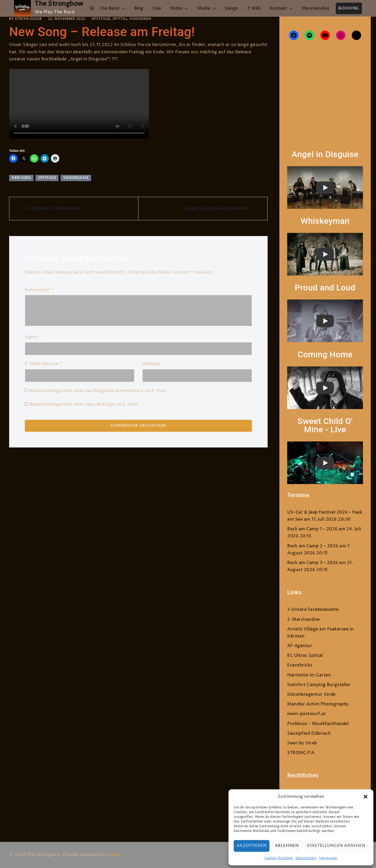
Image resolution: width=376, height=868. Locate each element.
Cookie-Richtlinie (279, 858)
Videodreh (140, 19)
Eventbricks (300, 665)
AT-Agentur (300, 646)
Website (151, 364)
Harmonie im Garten (309, 675)
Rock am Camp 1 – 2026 (312, 529)
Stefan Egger (28, 19)
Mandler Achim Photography (318, 704)
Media (204, 8)
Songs (231, 8)
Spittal (120, 19)
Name (33, 337)
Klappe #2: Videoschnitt (55, 208)
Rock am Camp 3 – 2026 (313, 563)
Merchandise (316, 8)
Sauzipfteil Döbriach (309, 733)
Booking (349, 8)
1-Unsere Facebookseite (313, 610)
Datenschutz (306, 858)
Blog (139, 8)
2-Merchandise (304, 619)
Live (157, 8)
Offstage (101, 19)
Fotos (177, 8)
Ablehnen (287, 846)
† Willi (254, 8)
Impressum (328, 858)
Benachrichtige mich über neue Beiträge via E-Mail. (84, 404)
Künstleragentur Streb (312, 694)
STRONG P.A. (301, 753)
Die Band (110, 8)
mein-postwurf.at (307, 714)
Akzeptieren (252, 846)
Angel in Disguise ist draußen (217, 208)
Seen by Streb (302, 743)
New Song (21, 178)
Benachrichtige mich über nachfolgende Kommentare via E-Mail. (98, 391)
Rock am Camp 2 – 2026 (313, 546)
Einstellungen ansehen (336, 846)
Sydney (115, 855)
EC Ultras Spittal (305, 656)
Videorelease (76, 178)
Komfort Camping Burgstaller (319, 685)
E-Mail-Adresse (43, 364)
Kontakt (278, 8)
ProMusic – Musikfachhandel (318, 724)
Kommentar (39, 290)
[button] (366, 797)
